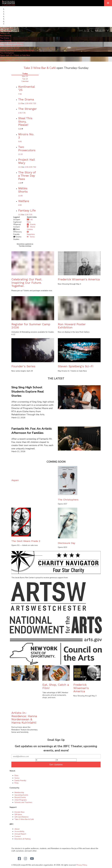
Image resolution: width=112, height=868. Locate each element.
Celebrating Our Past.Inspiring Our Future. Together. (27, 283)
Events (31, 224)
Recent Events (20, 797)
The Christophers (68, 500)
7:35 (24, 113)
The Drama (26, 99)
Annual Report (20, 834)
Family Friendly (20, 781)
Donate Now (20, 812)
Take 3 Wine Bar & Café (40, 68)
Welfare (24, 201)
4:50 (30, 103)
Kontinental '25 (26, 88)
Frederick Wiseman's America (79, 279)
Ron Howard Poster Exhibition (72, 326)
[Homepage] (8, 3)
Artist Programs (21, 800)
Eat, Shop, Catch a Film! (56, 686)
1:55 (20, 113)
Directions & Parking (22, 839)
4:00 (20, 205)
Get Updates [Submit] (56, 764)
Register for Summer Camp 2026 (31, 326)
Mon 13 (25, 76)
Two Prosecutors (27, 149)
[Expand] (108, 3)
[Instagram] (25, 859)
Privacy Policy (82, 865)
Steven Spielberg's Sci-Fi (76, 366)
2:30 (27, 167)
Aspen (15, 480)
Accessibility (19, 831)
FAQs (17, 783)
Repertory (31, 233)
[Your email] (56, 756)
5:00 (20, 129)
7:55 (34, 103)
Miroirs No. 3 (26, 136)
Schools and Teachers (23, 802)
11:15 (20, 167)
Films (16, 776)
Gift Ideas (18, 815)
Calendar (25, 81)
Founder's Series (23, 366)
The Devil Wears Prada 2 (26, 541)
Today (25, 74)
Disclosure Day (67, 543)
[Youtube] (32, 859)
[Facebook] (19, 859)
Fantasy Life (27, 210)
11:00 (20, 196)
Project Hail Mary (27, 161)
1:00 (20, 183)
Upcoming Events (21, 795)
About (17, 829)
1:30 (27, 103)
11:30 (20, 215)
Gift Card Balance (21, 817)
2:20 (27, 215)
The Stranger (28, 109)
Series (31, 237)
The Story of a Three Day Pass (27, 176)
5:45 (20, 142)
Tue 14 (25, 79)
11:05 (20, 103)
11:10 (20, 154)
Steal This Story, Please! (25, 122)
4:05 (30, 167)
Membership (19, 793)
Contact (18, 836)
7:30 (20, 94)
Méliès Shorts (23, 190)
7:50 (34, 167)
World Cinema (31, 228)
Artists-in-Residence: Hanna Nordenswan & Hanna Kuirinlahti (24, 718)
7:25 (30, 215)
